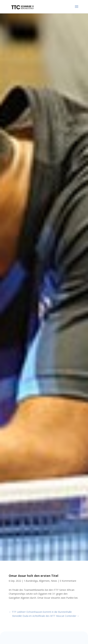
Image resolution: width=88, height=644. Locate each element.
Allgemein (44, 581)
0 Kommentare (68, 581)
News (54, 581)
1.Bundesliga (31, 581)
